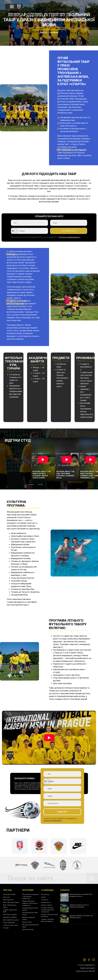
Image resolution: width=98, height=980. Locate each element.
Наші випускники (8, 900)
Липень (44, 33)
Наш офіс (6, 928)
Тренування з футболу (10, 917)
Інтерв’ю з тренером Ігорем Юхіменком (50, 915)
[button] (12, 7)
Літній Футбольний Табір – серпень (30, 909)
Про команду (45, 894)
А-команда (44, 900)
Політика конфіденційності (86, 965)
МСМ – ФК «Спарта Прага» (11, 902)
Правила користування (87, 968)
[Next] (40, 484)
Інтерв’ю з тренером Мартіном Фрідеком (47, 920)
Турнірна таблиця (47, 905)
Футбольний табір (28, 929)
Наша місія (6, 897)
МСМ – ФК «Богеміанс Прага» (10, 906)
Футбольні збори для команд (29, 918)
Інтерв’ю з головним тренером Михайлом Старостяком (48, 910)
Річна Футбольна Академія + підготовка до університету (30, 896)
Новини (44, 897)
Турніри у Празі (27, 922)
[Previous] (31, 484)
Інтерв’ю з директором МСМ (10, 911)
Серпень (54, 33)
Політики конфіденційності (70, 237)
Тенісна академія (35, 13)
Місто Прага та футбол (10, 914)
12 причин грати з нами (10, 925)
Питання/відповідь (9, 923)
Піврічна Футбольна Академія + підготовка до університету (30, 903)
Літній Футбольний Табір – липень (30, 914)
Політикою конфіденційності (53, 821)
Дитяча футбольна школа (11, 920)
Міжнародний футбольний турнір (30, 926)
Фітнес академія (14, 13)
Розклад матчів (46, 902)
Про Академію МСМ (9, 894)
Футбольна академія (57, 13)
